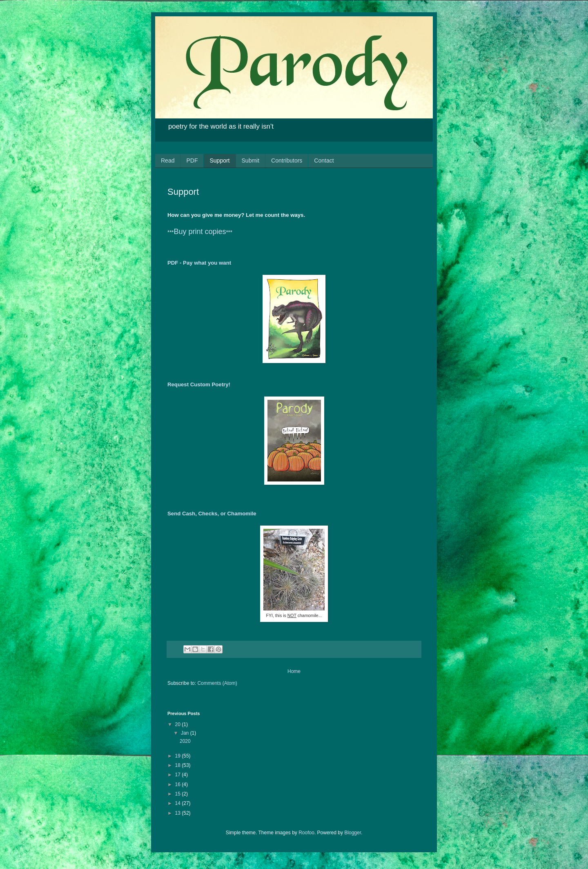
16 (179, 784)
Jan (186, 733)
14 (179, 803)
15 (179, 794)
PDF (192, 160)
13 (179, 813)
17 (179, 775)
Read (168, 160)
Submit (251, 160)
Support (219, 160)
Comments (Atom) (217, 683)
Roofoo (306, 833)
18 (179, 765)
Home (294, 671)
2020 (185, 741)
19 (179, 756)
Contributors (287, 160)
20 (179, 724)
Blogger (353, 833)
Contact (324, 160)
